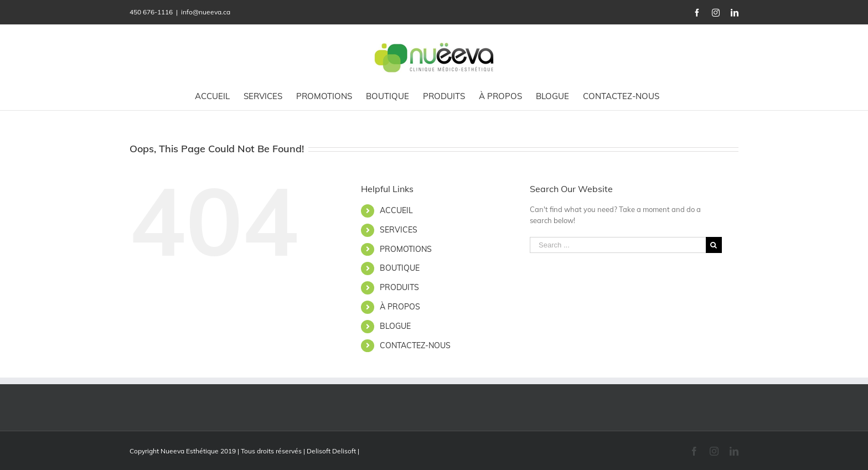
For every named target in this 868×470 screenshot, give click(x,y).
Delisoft (344, 451)
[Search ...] (618, 245)
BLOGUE (395, 326)
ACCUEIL (396, 210)
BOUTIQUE (400, 268)
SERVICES (399, 230)
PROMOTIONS (406, 249)
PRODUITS (399, 287)
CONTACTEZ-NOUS (415, 345)
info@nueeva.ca (206, 12)
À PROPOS (400, 307)
